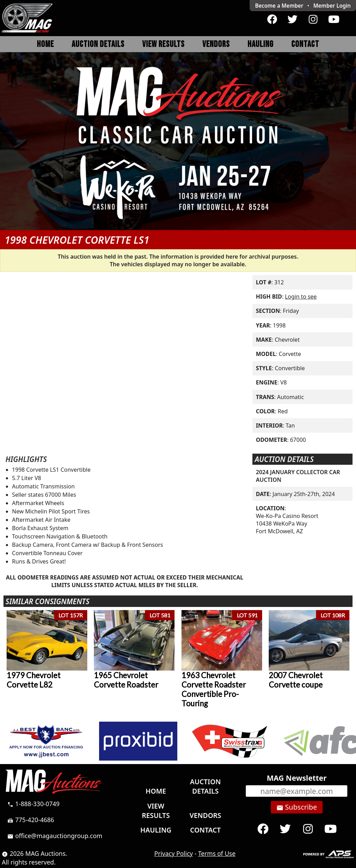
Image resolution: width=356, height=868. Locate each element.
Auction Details (98, 44)
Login (332, 6)
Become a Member (279, 6)
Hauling (261, 44)
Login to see (301, 297)
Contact (305, 44)
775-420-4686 (31, 820)
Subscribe (297, 807)
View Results (163, 44)
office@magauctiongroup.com (55, 836)
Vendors (216, 44)
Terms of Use (217, 853)
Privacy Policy (174, 853)
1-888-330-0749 (33, 804)
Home (45, 44)
